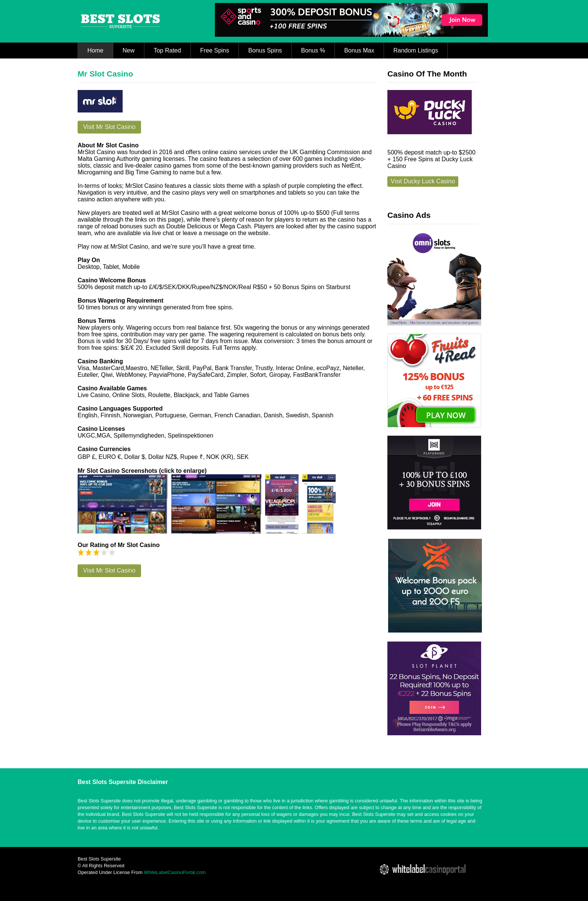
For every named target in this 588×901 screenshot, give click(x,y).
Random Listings (416, 50)
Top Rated (167, 50)
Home (95, 50)
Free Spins (215, 50)
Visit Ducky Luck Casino (423, 181)
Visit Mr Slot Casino (109, 127)
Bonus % (313, 50)
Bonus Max (359, 50)
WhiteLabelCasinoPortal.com (175, 872)
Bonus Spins (265, 50)
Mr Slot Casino (105, 74)
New (129, 50)
